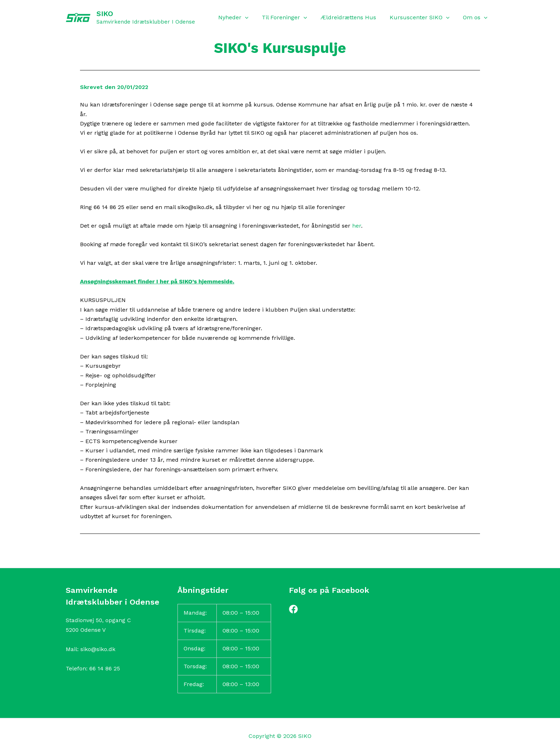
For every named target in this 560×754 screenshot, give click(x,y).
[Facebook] (293, 609)
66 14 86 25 (105, 668)
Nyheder (243, 18)
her (357, 226)
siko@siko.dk (98, 649)
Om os (476, 18)
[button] (255, 18)
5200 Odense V (86, 630)
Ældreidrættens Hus (354, 17)
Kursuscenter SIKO (423, 18)
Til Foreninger (292, 18)
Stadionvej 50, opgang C (99, 620)
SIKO (105, 14)
